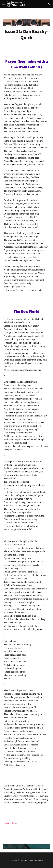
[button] (3, 4)
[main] (27, 35)
